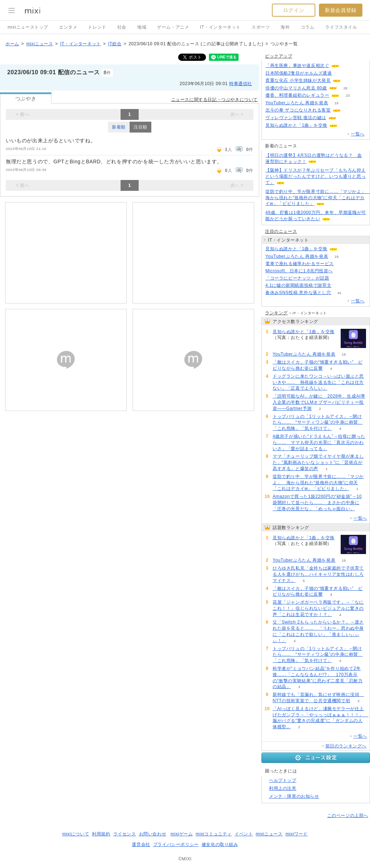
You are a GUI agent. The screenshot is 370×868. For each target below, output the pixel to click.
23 (348, 95)
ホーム (12, 44)
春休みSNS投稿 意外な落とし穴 (298, 293)
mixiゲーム (182, 834)
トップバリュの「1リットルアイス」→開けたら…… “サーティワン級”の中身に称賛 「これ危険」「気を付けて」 (318, 423)
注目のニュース (281, 231)
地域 (142, 27)
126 (340, 286)
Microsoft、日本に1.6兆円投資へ (299, 271)
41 (339, 293)
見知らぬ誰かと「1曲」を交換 (296, 125)
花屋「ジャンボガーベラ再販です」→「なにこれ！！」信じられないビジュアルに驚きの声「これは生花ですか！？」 (318, 608)
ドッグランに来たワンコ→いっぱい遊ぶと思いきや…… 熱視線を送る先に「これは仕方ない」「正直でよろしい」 (318, 382)
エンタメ (68, 27)
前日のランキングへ (346, 746)
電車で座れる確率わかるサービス (300, 264)
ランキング (276, 313)
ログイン (294, 10)
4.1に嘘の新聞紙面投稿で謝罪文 (298, 285)
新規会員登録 (341, 10)
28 (345, 88)
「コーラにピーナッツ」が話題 (297, 278)
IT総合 (115, 44)
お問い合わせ (153, 834)
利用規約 (101, 834)
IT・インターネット (220, 27)
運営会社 (141, 844)
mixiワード (297, 834)
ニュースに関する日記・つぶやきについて (215, 100)
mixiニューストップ (28, 27)
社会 (122, 27)
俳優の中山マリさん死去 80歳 (296, 88)
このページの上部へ (348, 815)
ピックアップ (279, 56)
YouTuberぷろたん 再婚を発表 (297, 103)
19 (337, 103)
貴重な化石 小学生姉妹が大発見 (298, 80)
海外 (285, 27)
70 (341, 271)
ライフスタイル (341, 27)
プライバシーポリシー (176, 844)
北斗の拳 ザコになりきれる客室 (298, 110)
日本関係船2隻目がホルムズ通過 (299, 73)
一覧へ (358, 134)
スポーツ (261, 27)
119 (348, 66)
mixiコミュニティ (214, 834)
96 (344, 118)
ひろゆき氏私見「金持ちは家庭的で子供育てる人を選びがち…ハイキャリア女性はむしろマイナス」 (318, 574)
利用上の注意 (283, 788)
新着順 (119, 127)
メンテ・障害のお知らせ (294, 796)
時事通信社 (241, 84)
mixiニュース (39, 44)
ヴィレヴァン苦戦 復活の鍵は (296, 118)
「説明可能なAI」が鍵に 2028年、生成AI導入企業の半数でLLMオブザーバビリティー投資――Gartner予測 (319, 402)
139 (342, 264)
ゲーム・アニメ (173, 27)
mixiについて (76, 834)
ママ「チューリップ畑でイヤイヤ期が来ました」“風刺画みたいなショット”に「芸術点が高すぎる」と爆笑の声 (318, 462)
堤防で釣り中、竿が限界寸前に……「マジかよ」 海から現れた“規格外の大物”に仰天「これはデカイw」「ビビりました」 (318, 483)
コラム (308, 27)
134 (349, 81)
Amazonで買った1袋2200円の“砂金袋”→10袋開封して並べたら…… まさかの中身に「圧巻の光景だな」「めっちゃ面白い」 (317, 503)
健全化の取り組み (220, 844)
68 (346, 125)
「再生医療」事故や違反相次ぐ (297, 66)
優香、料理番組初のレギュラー (297, 95)
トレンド (97, 27)
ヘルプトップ (283, 780)
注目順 (140, 127)
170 (338, 278)
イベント (244, 834)
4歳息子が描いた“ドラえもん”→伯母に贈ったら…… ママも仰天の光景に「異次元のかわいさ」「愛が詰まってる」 (319, 443)
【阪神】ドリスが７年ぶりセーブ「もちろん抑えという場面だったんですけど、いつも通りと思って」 (316, 176)
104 (340, 73)
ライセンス (125, 834)
